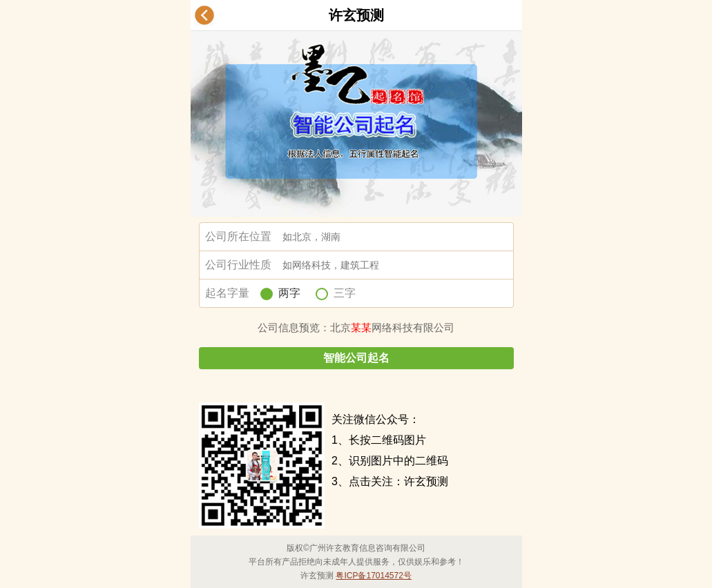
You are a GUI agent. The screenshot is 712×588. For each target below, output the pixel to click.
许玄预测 (356, 15)
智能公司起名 (356, 358)
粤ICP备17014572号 (373, 576)
